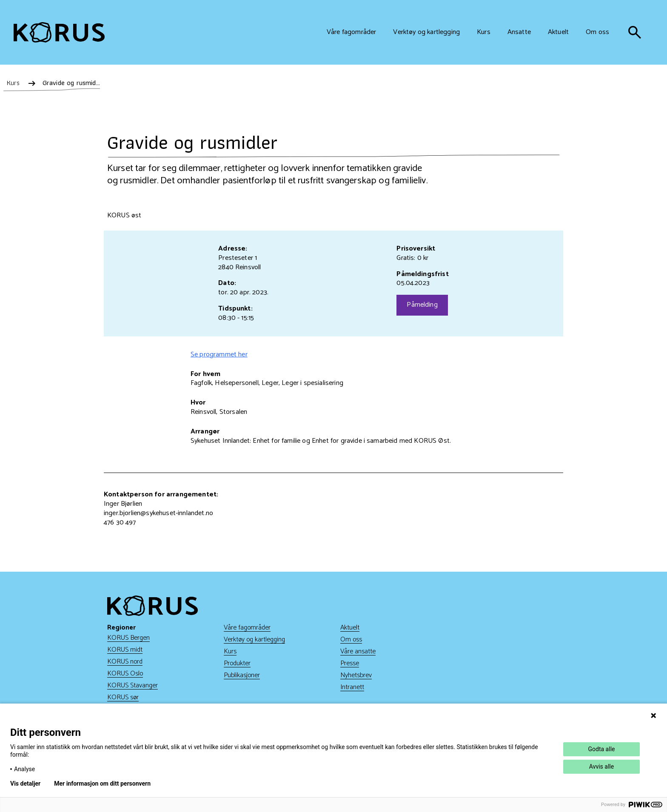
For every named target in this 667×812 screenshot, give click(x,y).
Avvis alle (601, 766)
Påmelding (422, 305)
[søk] (635, 32)
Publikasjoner (242, 675)
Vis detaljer (25, 784)
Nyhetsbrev (356, 675)
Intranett (352, 687)
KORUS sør (123, 697)
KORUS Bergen (128, 638)
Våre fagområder (247, 628)
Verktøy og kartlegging (254, 640)
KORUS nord (125, 662)
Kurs (230, 651)
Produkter (237, 663)
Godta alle (602, 749)
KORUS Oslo (125, 674)
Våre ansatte (358, 651)
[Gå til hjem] (59, 33)
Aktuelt (350, 628)
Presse (350, 663)
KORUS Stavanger (133, 685)
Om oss (351, 640)
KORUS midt (125, 650)
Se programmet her (219, 355)
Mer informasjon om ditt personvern (102, 784)
